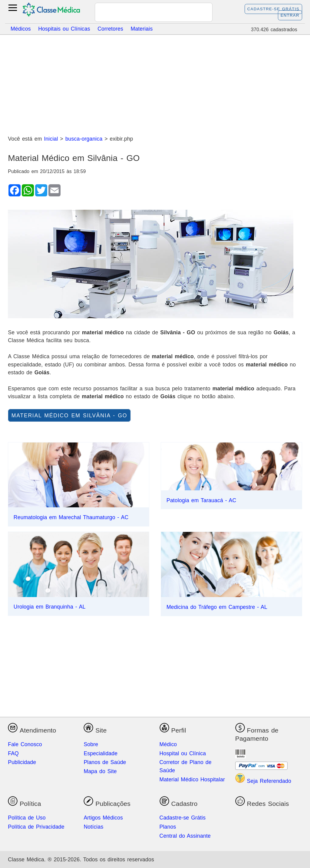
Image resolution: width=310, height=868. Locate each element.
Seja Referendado (263, 781)
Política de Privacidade (36, 827)
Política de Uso (27, 818)
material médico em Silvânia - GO (69, 416)
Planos (168, 827)
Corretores (110, 28)
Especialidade (101, 753)
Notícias (93, 827)
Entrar (290, 15)
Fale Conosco (25, 744)
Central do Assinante (185, 836)
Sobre (91, 744)
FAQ (13, 753)
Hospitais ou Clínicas (64, 28)
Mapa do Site (100, 771)
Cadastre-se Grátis (273, 9)
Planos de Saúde (105, 762)
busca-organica (84, 139)
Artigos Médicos (103, 818)
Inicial (51, 139)
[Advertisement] (155, 83)
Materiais (142, 28)
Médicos (21, 28)
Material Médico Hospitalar (192, 780)
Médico (168, 744)
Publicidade (22, 762)
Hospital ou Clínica (183, 753)
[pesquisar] (146, 13)
